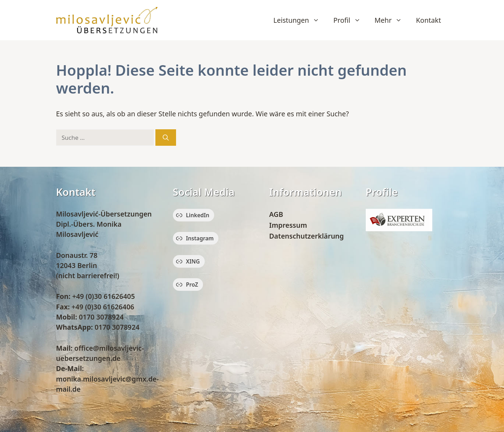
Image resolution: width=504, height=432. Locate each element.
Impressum (288, 225)
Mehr (392, 20)
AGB (276, 214)
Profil (350, 20)
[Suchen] (166, 138)
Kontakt (429, 20)
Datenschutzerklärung (306, 236)
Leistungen (300, 20)
